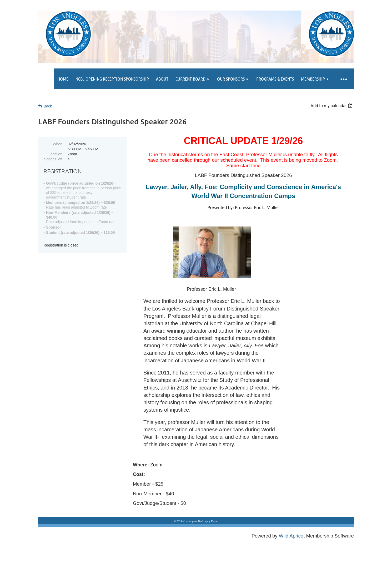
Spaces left (53, 159)
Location (55, 154)
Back (48, 106)
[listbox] (332, 106)
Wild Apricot (292, 536)
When (57, 144)
